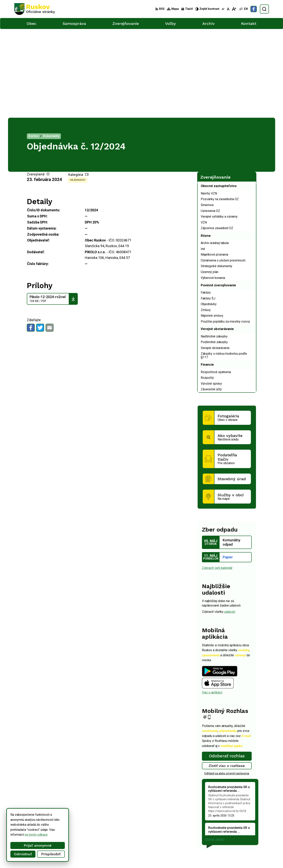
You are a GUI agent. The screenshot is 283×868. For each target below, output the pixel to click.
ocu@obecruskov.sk (240, 839)
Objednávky (78, 91)
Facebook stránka (238, 843)
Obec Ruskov (116, 858)
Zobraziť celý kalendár (217, 479)
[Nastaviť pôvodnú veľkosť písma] (228, 9)
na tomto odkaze (36, 835)
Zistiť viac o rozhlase (227, 677)
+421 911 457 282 (239, 835)
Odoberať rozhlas (227, 667)
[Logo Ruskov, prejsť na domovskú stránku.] (35, 9)
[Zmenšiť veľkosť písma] (223, 9)
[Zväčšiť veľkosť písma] (234, 9)
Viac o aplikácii (212, 604)
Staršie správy (215, 751)
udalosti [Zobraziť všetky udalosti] (230, 523)
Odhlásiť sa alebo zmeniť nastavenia (227, 684)
